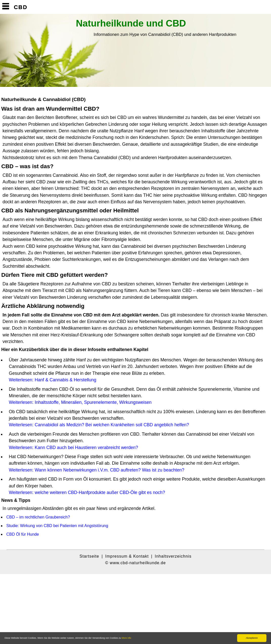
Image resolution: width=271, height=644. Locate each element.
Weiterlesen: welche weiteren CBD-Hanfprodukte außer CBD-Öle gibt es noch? (87, 492)
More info (126, 638)
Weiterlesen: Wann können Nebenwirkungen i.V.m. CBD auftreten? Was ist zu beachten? (97, 470)
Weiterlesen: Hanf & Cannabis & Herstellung (53, 380)
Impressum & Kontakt (127, 556)
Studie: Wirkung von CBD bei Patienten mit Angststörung (57, 526)
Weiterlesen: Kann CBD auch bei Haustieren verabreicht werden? (73, 448)
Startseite (89, 556)
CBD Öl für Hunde (23, 534)
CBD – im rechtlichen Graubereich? (38, 517)
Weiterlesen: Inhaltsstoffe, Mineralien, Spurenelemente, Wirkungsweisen (80, 402)
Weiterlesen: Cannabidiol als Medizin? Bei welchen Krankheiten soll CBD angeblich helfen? (99, 425)
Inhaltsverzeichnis (173, 556)
